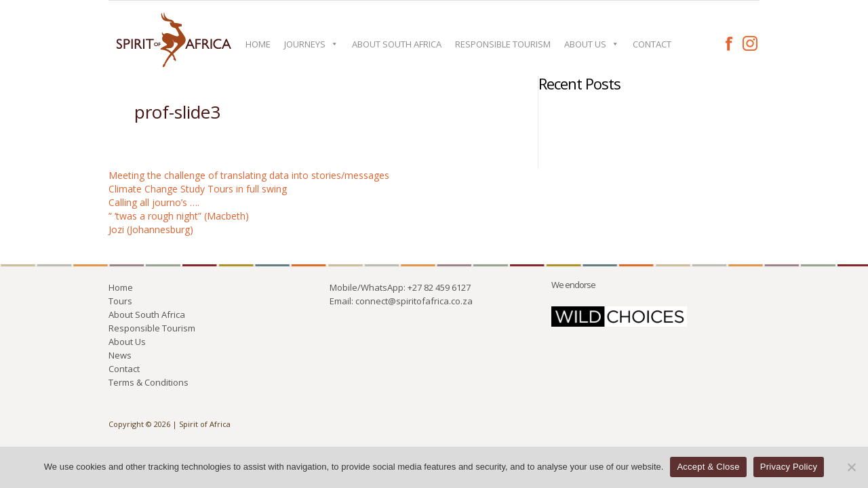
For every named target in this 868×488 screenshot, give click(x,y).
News (120, 355)
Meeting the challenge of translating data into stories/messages (249, 175)
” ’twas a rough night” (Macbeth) (179, 216)
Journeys (311, 44)
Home (258, 44)
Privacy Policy (789, 467)
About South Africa (397, 44)
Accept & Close (708, 467)
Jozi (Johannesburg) (151, 229)
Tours (120, 301)
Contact (652, 44)
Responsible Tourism (503, 44)
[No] (851, 467)
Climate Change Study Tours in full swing (198, 189)
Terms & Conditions (149, 382)
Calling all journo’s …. (154, 202)
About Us (592, 44)
